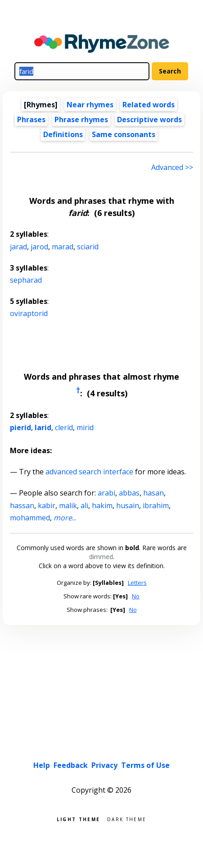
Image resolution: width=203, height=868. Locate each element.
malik (68, 505)
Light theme (78, 819)
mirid (85, 427)
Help (42, 765)
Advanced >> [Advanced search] (172, 167)
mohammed (30, 518)
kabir (47, 505)
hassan (22, 505)
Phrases (31, 119)
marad (63, 247)
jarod (39, 247)
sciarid (88, 247)
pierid (20, 427)
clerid (64, 427)
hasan (153, 493)
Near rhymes (90, 105)
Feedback (71, 765)
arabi (106, 493)
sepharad (26, 280)
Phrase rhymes (81, 119)
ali (84, 505)
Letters (137, 583)
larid (43, 427)
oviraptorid (29, 313)
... (65, 518)
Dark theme (127, 819)
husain (128, 505)
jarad (18, 247)
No (136, 596)
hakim (102, 505)
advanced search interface (89, 472)
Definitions (63, 134)
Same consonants (124, 134)
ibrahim (156, 505)
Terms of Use (145, 765)
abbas (129, 493)
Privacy (104, 765)
